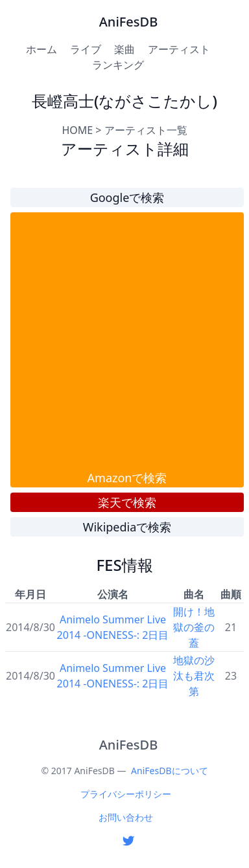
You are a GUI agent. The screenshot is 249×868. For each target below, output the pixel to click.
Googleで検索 (127, 197)
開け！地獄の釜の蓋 (194, 627)
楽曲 (124, 49)
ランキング (118, 65)
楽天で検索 (127, 502)
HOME (77, 130)
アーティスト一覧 (146, 130)
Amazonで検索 (127, 478)
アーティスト (179, 49)
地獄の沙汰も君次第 (194, 676)
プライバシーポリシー (126, 794)
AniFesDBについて (169, 771)
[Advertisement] (122, 341)
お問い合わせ (126, 817)
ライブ (86, 49)
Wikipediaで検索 (127, 527)
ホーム (41, 49)
